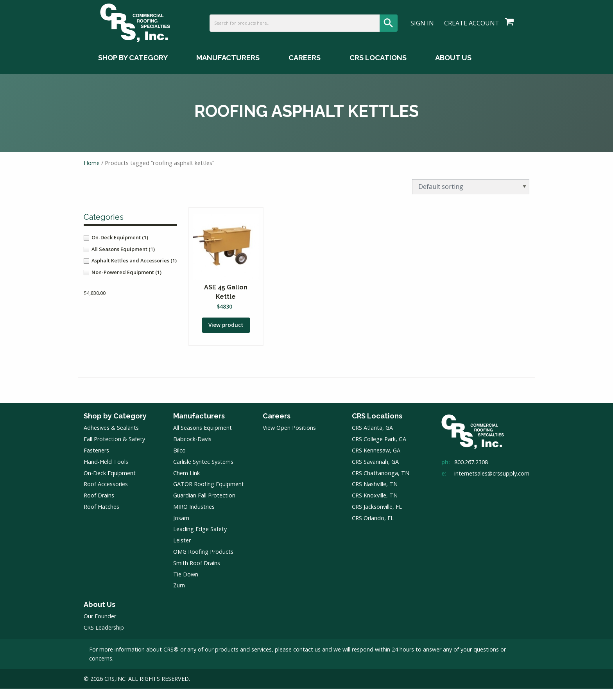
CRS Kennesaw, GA (376, 462)
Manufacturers (199, 427)
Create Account (472, 30)
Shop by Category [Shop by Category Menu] (133, 71)
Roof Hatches (101, 518)
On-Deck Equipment (110, 484)
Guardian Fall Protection (204, 507)
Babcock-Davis (192, 450)
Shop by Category (115, 427)
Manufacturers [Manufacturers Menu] (228, 71)
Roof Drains (99, 507)
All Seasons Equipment (203, 439)
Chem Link (186, 484)
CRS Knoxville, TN (375, 507)
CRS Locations (377, 427)
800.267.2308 (471, 473)
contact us (307, 661)
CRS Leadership (104, 639)
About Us (99, 616)
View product (226, 335)
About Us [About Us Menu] (453, 71)
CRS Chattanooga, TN (381, 484)
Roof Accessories (106, 495)
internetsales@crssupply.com (492, 485)
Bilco (179, 462)
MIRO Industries (194, 518)
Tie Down (186, 586)
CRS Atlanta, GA (372, 439)
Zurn (179, 597)
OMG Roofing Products (203, 563)
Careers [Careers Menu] (305, 71)
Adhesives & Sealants (111, 439)
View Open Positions (289, 439)
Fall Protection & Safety (114, 450)
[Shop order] (471, 195)
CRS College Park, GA (379, 450)
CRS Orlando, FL (373, 529)
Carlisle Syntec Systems (203, 473)
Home (92, 172)
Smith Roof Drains (197, 574)
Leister (182, 552)
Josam (181, 529)
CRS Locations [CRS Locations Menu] (378, 71)
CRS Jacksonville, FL (377, 518)
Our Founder (100, 628)
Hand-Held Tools (106, 473)
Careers (277, 427)
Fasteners (96, 462)
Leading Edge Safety (200, 541)
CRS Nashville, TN (375, 495)
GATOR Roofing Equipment (209, 495)
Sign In (422, 30)
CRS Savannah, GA (375, 473)
